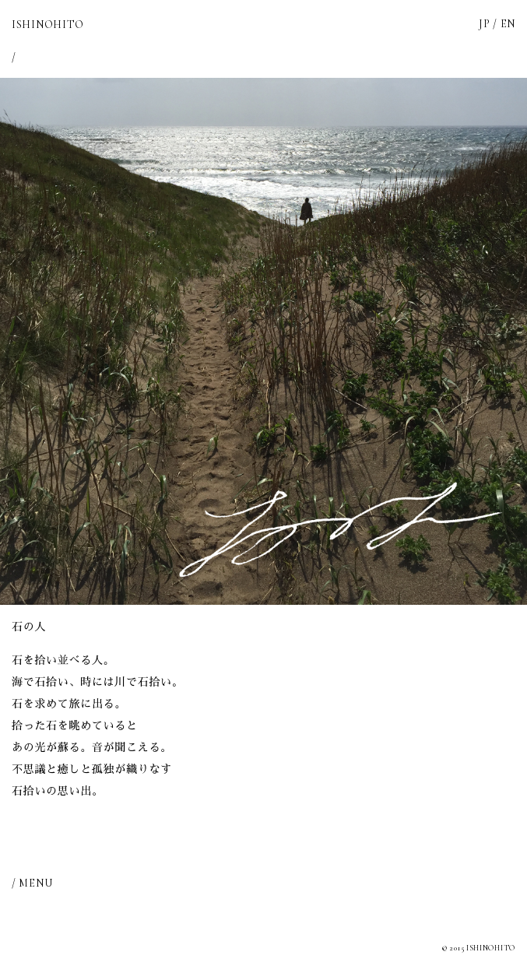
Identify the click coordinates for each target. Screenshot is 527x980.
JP (484, 24)
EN (508, 24)
